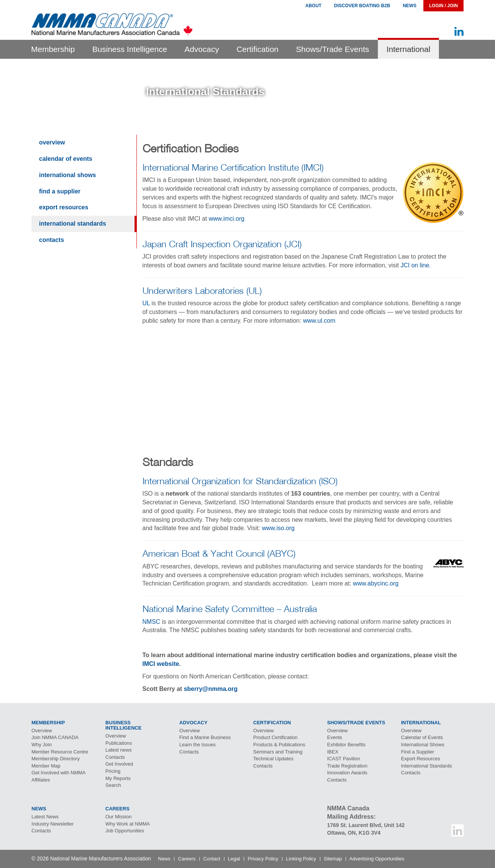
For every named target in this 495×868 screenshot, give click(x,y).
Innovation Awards (347, 773)
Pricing (113, 771)
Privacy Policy (263, 859)
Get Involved (119, 764)
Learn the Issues (197, 745)
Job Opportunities (125, 831)
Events (335, 737)
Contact (212, 859)
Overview (52, 142)
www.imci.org (227, 219)
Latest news (118, 750)
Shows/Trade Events (333, 49)
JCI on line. (416, 265)
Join (55, 737)
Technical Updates (273, 759)
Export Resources (64, 207)
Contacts (52, 240)
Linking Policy (301, 859)
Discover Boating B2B (362, 6)
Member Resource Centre (60, 752)
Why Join (42, 745)
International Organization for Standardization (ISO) (240, 481)
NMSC (151, 622)
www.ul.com (319, 321)
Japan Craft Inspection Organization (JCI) (222, 244)
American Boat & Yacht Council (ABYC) (219, 553)
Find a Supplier (60, 191)
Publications (119, 743)
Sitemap (333, 859)
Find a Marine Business (205, 737)
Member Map (46, 766)
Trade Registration (347, 766)
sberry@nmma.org (211, 689)
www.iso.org (278, 528)
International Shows (67, 175)
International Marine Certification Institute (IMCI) (233, 167)
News (410, 6)
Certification (258, 49)
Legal (234, 859)
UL (146, 303)
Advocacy (202, 49)
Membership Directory (56, 759)
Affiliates (41, 780)
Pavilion (344, 759)
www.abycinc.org (376, 583)
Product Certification (275, 737)
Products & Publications (279, 745)
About (313, 6)
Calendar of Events (66, 159)
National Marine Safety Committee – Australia (230, 609)
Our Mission (118, 817)
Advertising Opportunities (377, 859)
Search (113, 785)
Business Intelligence (130, 49)
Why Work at (128, 824)
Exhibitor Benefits (346, 745)
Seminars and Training (278, 752)
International (409, 49)
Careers (187, 859)
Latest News (45, 817)
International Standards (73, 224)
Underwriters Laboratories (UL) (202, 290)
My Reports (118, 778)
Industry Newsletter (52, 824)
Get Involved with (59, 773)
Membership (53, 49)
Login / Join (443, 6)
